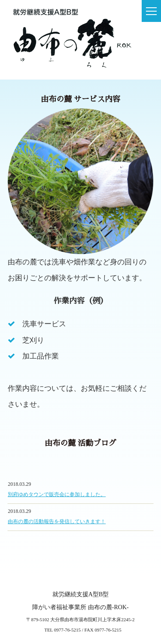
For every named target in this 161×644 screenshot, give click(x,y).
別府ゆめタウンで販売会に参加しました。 (57, 494)
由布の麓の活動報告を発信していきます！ (57, 521)
